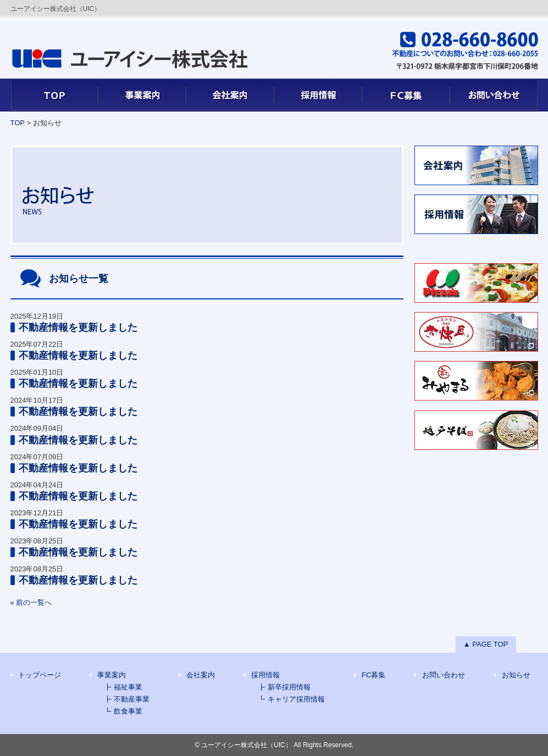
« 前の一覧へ (31, 602)
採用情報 (318, 95)
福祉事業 (128, 687)
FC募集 (406, 95)
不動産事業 (132, 699)
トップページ (40, 675)
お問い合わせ (494, 95)
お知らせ (516, 675)
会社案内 (230, 95)
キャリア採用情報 (296, 699)
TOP (54, 95)
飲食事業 (128, 711)
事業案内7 (142, 95)
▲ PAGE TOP (486, 644)
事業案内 (112, 675)
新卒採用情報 (289, 687)
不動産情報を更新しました (78, 327)
